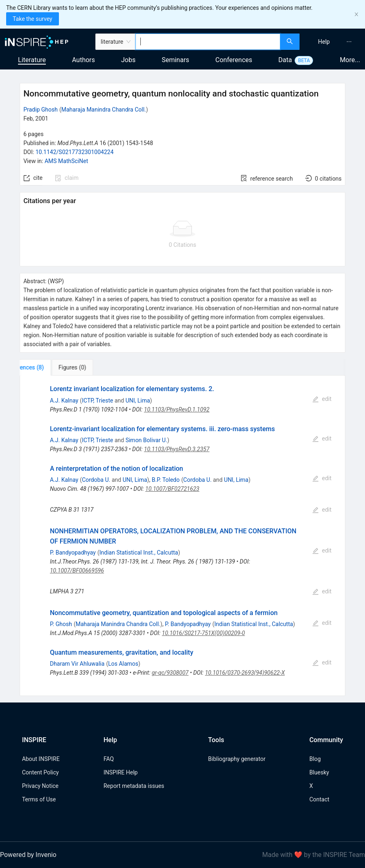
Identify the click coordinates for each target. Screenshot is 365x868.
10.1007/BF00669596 (77, 570)
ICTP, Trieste (97, 400)
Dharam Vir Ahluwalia (77, 664)
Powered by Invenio (28, 855)
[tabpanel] (182, 536)
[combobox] (208, 42)
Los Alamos (123, 664)
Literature (32, 60)
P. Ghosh (61, 624)
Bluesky (319, 772)
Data (285, 60)
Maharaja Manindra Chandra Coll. (104, 110)
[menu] (333, 42)
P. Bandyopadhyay (73, 553)
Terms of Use (39, 799)
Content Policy (41, 772)
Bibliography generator (237, 759)
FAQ (109, 759)
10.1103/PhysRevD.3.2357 (177, 449)
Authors (83, 60)
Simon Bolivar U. (146, 440)
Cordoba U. (96, 480)
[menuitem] (324, 42)
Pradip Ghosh (41, 110)
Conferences (234, 60)
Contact (319, 799)
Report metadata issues (134, 786)
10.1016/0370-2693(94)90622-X (245, 673)
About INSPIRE (41, 759)
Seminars (175, 60)
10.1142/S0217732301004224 (75, 152)
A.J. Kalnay (64, 400)
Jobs (128, 60)
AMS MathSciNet (66, 161)
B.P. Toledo (166, 480)
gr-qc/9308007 (170, 673)
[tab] (45, 367)
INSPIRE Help (121, 772)
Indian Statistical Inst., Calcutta (139, 553)
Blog (315, 759)
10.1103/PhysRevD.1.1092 (177, 409)
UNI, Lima (138, 400)
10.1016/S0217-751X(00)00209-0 (204, 633)
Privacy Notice (40, 786)
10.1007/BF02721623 (172, 489)
